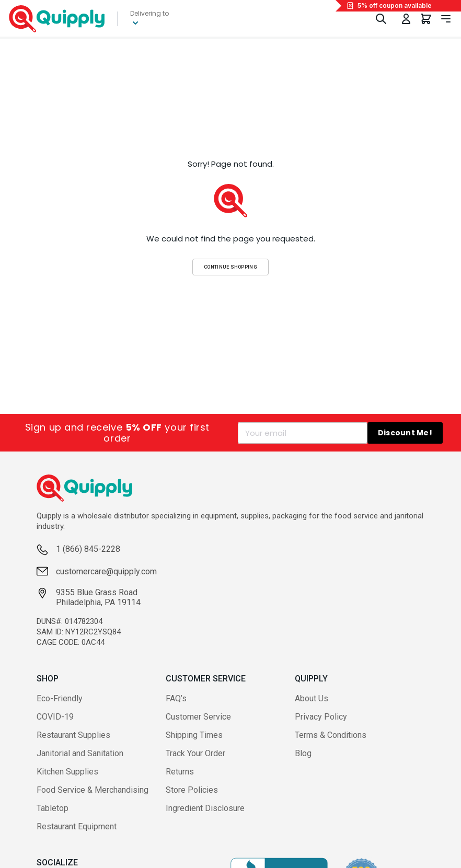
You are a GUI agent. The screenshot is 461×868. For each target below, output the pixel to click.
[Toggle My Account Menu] (406, 19)
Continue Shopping (230, 267)
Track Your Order (195, 753)
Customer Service (198, 717)
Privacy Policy (321, 717)
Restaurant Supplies (73, 735)
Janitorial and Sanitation (80, 753)
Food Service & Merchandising (93, 790)
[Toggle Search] (381, 19)
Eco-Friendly (60, 698)
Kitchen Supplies (67, 772)
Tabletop (53, 808)
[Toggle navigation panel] (446, 19)
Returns (180, 772)
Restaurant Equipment (77, 826)
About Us (312, 698)
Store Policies (192, 790)
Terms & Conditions (331, 735)
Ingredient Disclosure (205, 808)
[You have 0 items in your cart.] (426, 19)
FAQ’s (176, 698)
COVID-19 (55, 717)
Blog (303, 753)
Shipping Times (194, 735)
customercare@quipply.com (106, 571)
